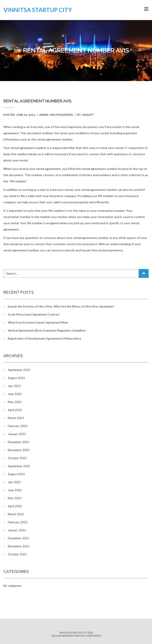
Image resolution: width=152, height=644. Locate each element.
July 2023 (14, 386)
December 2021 (19, 538)
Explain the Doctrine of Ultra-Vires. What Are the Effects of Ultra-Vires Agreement (61, 306)
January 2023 (17, 434)
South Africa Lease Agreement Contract (34, 314)
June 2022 (15, 490)
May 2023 (15, 402)
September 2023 (19, 370)
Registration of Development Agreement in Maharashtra (44, 338)
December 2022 (19, 442)
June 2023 (15, 394)
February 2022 (18, 522)
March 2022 (16, 514)
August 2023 (16, 378)
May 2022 (15, 498)
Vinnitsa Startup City (38, 10)
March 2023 (16, 418)
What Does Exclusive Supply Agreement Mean (38, 322)
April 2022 (15, 506)
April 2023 (15, 410)
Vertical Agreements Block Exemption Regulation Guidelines (47, 330)
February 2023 (18, 426)
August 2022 (16, 474)
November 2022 (19, 450)
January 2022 (17, 530)
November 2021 (19, 546)
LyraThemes (93, 636)
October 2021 (17, 554)
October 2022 (17, 458)
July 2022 (14, 482)
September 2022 (19, 466)
